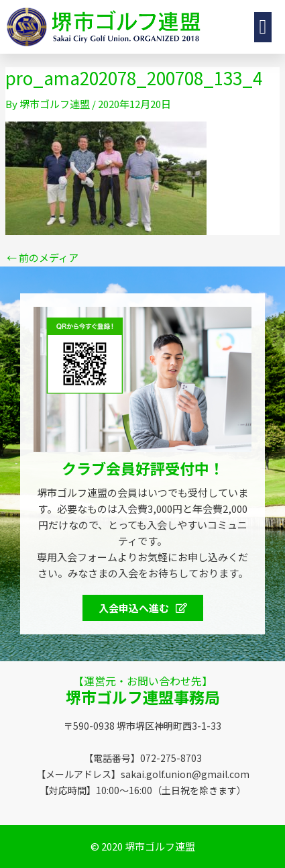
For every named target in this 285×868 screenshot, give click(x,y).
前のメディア (43, 257)
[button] (263, 27)
